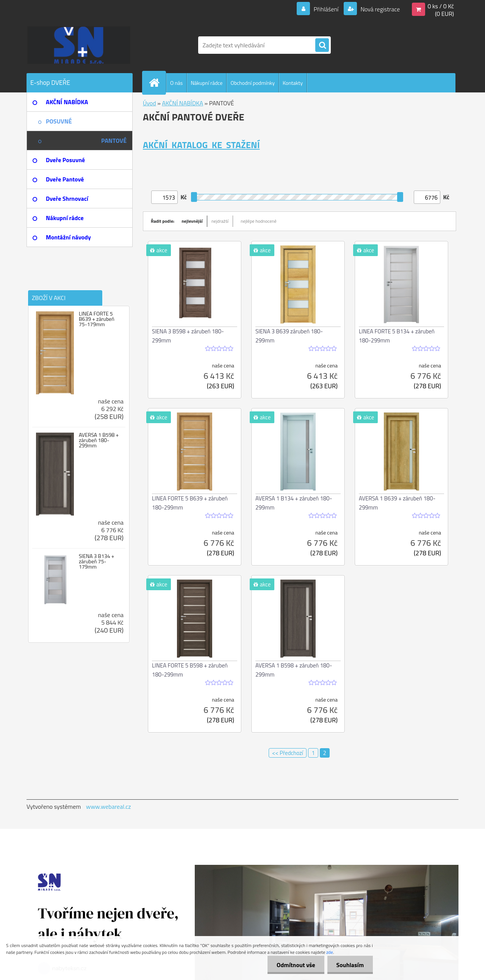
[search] (322, 45)
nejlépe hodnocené (259, 221)
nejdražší (220, 221)
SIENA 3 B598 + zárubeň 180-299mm (188, 336)
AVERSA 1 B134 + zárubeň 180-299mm (294, 503)
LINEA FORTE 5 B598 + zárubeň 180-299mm (190, 670)
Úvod (149, 103)
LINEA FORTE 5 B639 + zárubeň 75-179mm (97, 319)
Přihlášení (326, 9)
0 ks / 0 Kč (441, 6)
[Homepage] (157, 83)
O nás (176, 83)
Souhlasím (350, 965)
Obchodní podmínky (253, 83)
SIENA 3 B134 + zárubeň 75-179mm (97, 561)
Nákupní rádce (207, 83)
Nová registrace (380, 9)
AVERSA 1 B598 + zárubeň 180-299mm (99, 440)
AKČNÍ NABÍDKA (182, 103)
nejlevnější (192, 221)
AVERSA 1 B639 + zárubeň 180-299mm (397, 503)
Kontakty (293, 83)
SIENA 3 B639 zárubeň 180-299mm (289, 336)
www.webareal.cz (109, 807)
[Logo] (79, 45)
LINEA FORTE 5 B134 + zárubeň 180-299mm (397, 336)
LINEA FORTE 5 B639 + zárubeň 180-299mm (190, 503)
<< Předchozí (288, 753)
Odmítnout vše (295, 965)
